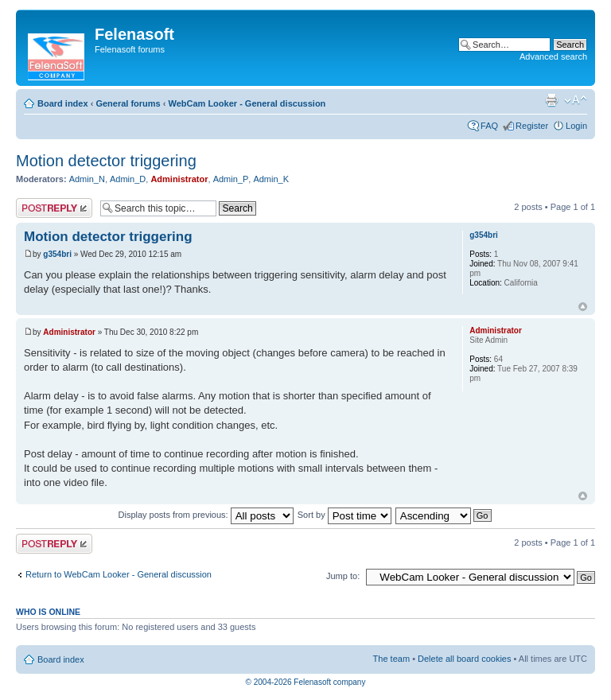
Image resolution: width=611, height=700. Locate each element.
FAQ (489, 126)
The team (391, 659)
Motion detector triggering (106, 161)
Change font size (576, 100)
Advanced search (553, 56)
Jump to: (343, 576)
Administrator (179, 179)
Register (532, 126)
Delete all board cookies (464, 659)
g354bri (57, 254)
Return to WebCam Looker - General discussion (119, 574)
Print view (551, 100)
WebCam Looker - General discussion (247, 103)
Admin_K (271, 179)
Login (576, 126)
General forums (128, 103)
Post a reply (54, 208)
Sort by (344, 515)
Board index (63, 103)
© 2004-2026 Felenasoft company (306, 682)
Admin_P (231, 179)
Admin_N (87, 179)
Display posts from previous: (206, 515)
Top (583, 307)
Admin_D (128, 179)
